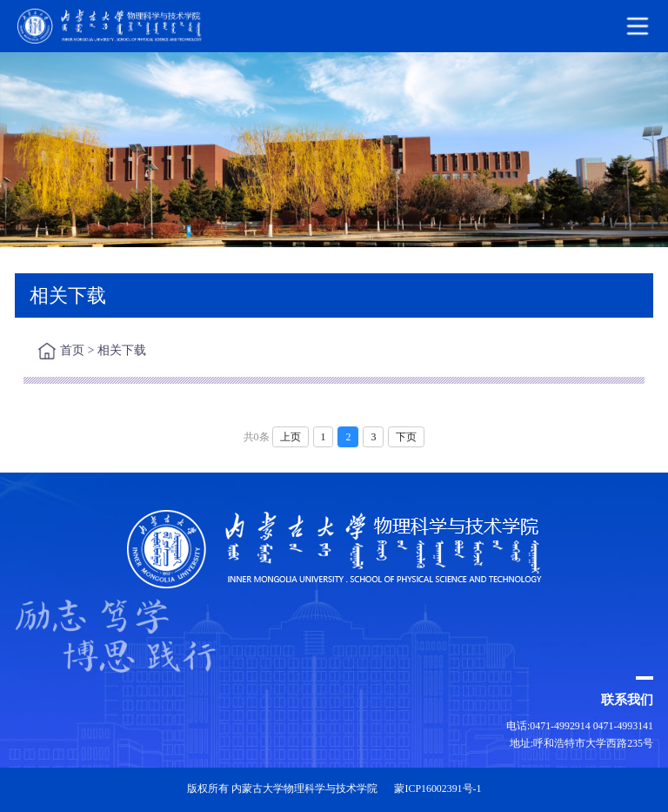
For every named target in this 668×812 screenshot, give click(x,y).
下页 (406, 437)
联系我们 (627, 699)
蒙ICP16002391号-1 (438, 789)
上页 (291, 437)
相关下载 (122, 350)
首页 (72, 350)
